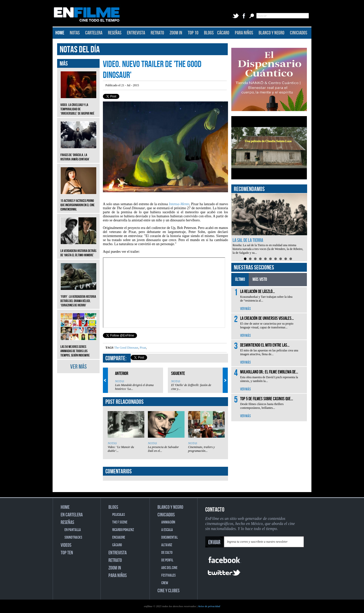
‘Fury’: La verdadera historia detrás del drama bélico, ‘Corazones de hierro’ (78, 297)
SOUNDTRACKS (73, 537)
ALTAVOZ (167, 545)
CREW (165, 583)
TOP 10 (193, 33)
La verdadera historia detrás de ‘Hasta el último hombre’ (78, 249)
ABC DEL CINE (169, 568)
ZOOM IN (176, 33)
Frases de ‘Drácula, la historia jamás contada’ (78, 153)
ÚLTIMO (240, 279)
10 (291, 259)
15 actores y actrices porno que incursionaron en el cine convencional (78, 201)
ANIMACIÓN (168, 522)
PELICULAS (119, 515)
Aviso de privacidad (209, 606)
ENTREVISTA (136, 33)
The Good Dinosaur (126, 348)
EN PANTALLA (73, 530)
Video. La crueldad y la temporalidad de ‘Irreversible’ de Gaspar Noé (78, 105)
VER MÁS (78, 367)
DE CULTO (167, 553)
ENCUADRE (119, 537)
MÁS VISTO (260, 279)
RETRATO (157, 33)
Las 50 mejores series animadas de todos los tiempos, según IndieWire (78, 347)
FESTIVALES (168, 575)
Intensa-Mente (179, 204)
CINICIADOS (299, 33)
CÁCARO (223, 33)
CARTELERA (94, 33)
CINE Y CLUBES (168, 591)
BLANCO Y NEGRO (271, 33)
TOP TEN (67, 553)
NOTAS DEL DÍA (80, 50)
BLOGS (209, 33)
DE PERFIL (167, 560)
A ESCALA (167, 530)
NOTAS (75, 33)
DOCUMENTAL (169, 537)
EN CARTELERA (72, 515)
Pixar (143, 348)
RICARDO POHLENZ (123, 530)
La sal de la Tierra (248, 240)
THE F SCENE (120, 522)
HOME (60, 33)
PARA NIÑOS (244, 33)
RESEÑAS (115, 33)
